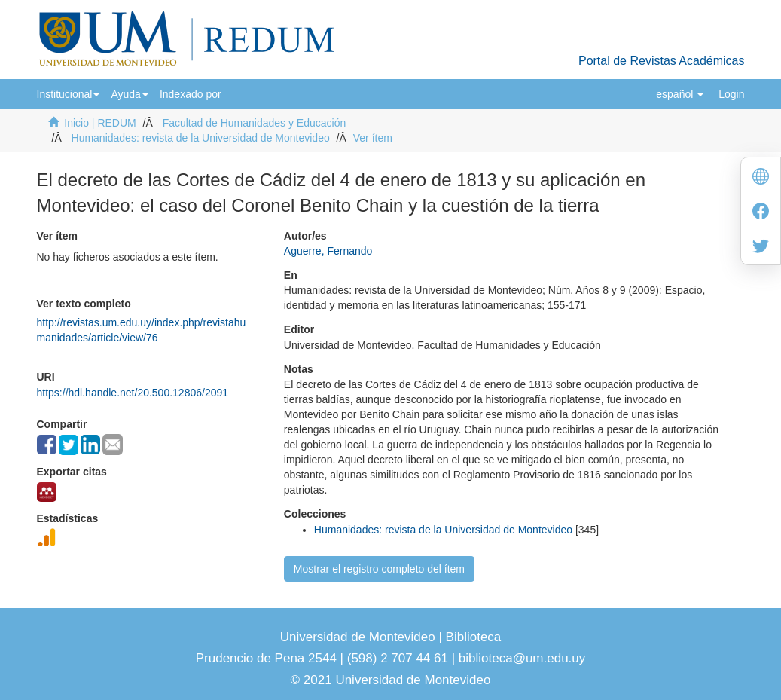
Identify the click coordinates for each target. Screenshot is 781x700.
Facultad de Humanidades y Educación (255, 123)
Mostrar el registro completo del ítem (379, 569)
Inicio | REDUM (100, 123)
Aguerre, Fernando (328, 251)
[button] (69, 94)
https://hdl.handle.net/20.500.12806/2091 (133, 393)
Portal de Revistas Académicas (662, 61)
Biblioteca (471, 637)
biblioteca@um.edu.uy (522, 658)
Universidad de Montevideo (360, 637)
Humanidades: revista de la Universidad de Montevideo (201, 138)
